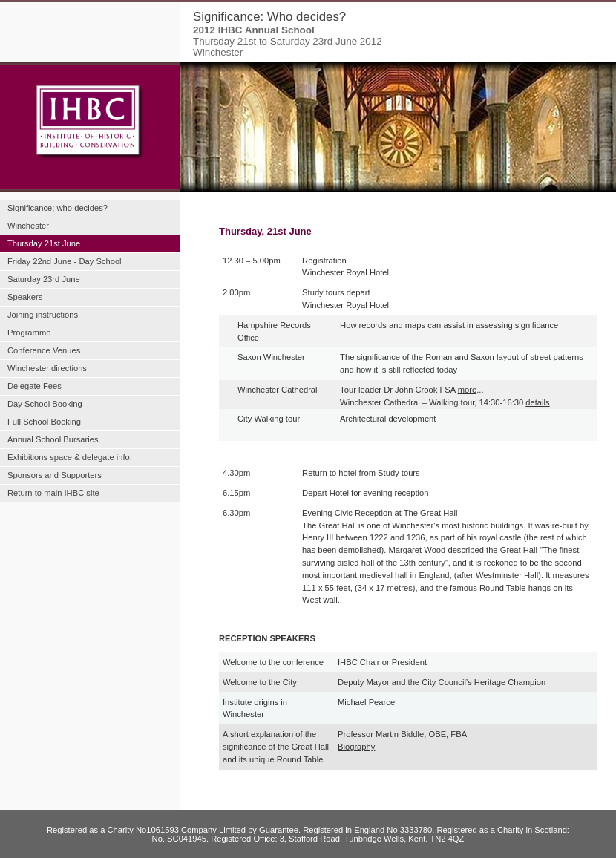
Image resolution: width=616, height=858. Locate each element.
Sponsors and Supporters (55, 475)
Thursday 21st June (44, 243)
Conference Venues (44, 350)
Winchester (28, 226)
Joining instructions (43, 315)
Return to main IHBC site (53, 493)
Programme (29, 333)
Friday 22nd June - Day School (65, 261)
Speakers (25, 297)
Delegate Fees (35, 386)
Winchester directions (47, 368)
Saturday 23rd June (44, 279)
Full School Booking (44, 422)
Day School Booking (45, 404)
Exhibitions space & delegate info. (70, 457)
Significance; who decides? (58, 208)
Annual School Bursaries (53, 439)
